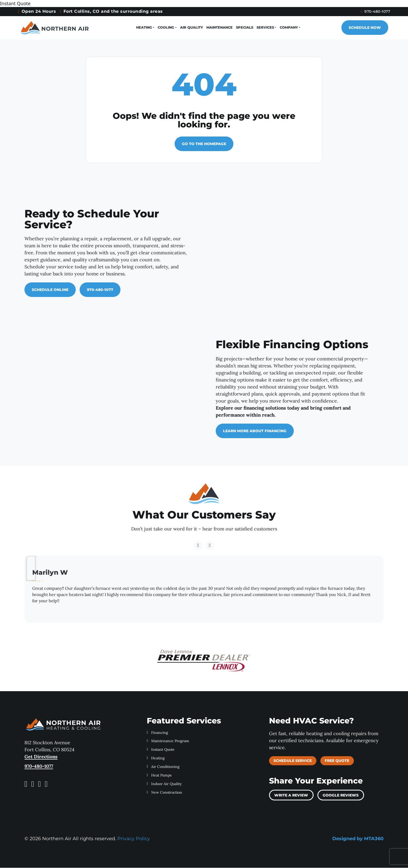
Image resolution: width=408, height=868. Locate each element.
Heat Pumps (159, 775)
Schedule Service (293, 761)
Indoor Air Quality (164, 784)
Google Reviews (341, 795)
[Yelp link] (39, 784)
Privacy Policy (134, 839)
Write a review (291, 795)
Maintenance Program (168, 741)
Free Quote (337, 761)
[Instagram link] (33, 784)
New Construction (164, 793)
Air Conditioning (163, 767)
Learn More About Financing (255, 431)
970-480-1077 (366, 12)
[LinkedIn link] (46, 784)
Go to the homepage (204, 144)
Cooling (166, 28)
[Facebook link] (26, 784)
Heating (144, 28)
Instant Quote (161, 750)
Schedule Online (50, 290)
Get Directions (41, 757)
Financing (157, 733)
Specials (245, 28)
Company (289, 28)
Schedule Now (360, 28)
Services (265, 28)
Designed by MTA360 (358, 839)
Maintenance (219, 28)
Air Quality (192, 28)
